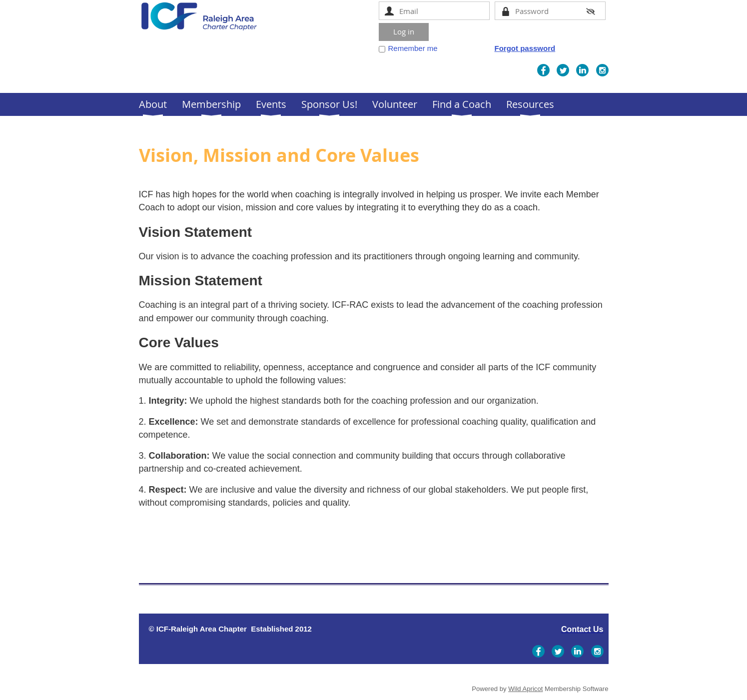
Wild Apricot (525, 689)
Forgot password (525, 48)
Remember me (413, 48)
